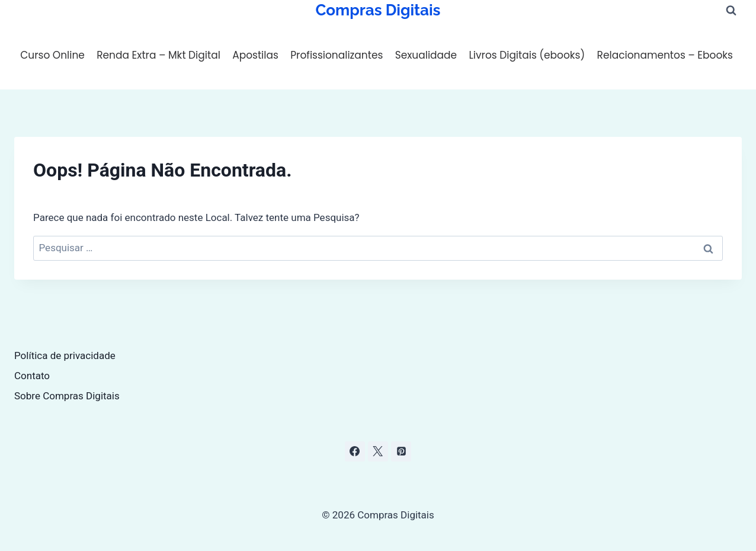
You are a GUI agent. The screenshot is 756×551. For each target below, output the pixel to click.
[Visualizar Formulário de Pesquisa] (731, 11)
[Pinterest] (401, 451)
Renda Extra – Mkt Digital (158, 55)
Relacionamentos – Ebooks (665, 55)
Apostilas (255, 55)
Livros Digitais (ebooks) (527, 55)
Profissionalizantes (337, 55)
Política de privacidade (65, 355)
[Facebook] (355, 451)
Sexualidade (426, 55)
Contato (32, 376)
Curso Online (52, 55)
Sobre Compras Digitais (67, 396)
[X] (378, 451)
